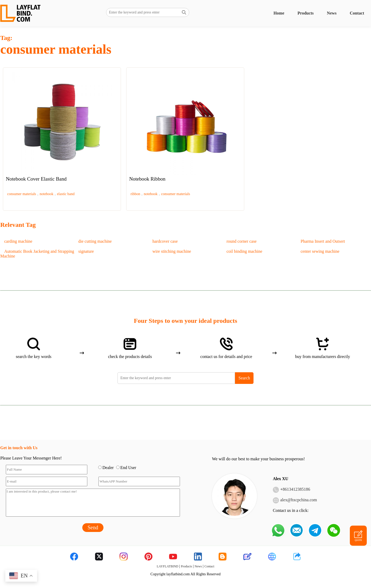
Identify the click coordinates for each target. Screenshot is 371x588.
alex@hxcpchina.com (299, 500)
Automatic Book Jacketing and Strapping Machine (37, 254)
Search (244, 378)
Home (279, 13)
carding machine (18, 241)
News (332, 13)
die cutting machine (95, 241)
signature (86, 251)
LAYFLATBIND (168, 566)
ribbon (135, 194)
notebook (47, 194)
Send (93, 527)
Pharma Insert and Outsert (323, 241)
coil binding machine (244, 251)
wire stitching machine (172, 251)
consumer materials (22, 194)
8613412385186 (296, 489)
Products (306, 13)
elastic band (66, 194)
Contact (357, 13)
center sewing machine (320, 251)
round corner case (242, 241)
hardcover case (165, 241)
